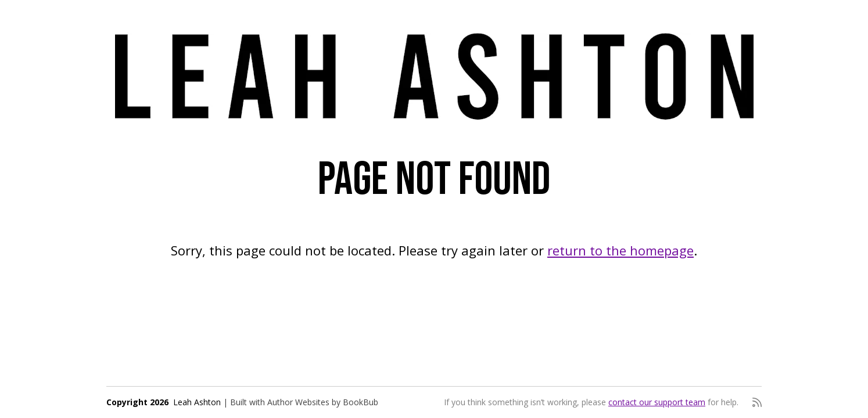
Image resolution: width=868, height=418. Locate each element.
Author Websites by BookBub (323, 402)
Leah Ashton (197, 402)
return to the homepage (620, 250)
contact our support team (657, 402)
